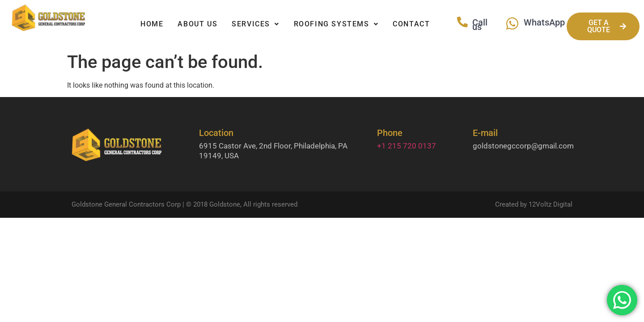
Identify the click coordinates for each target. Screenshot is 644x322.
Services (255, 24)
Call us (480, 25)
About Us (197, 24)
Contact (411, 24)
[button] (255, 24)
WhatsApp (544, 22)
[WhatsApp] (512, 23)
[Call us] (462, 22)
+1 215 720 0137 (407, 146)
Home (152, 24)
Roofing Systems (336, 24)
